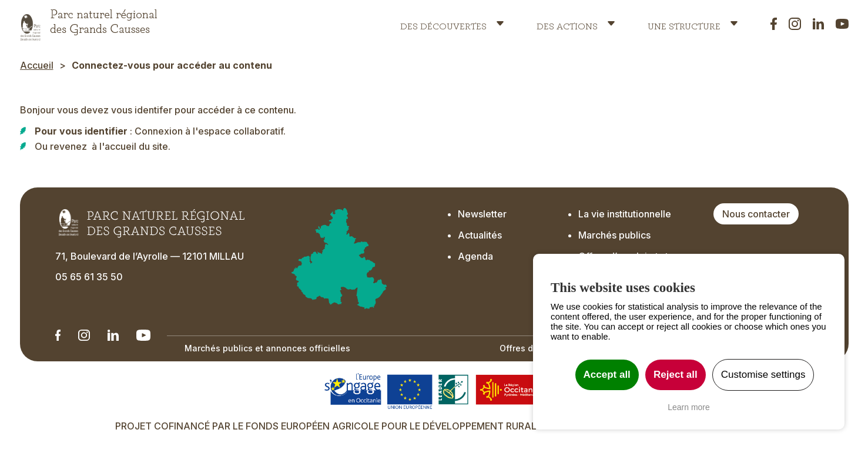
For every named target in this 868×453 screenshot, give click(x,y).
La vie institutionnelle (625, 214)
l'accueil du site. (135, 146)
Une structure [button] (684, 24)
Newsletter (483, 214)
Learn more (689, 407)
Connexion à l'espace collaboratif (209, 131)
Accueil (37, 65)
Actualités (480, 235)
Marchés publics (614, 235)
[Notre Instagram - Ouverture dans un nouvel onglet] (84, 335)
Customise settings (763, 375)
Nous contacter (756, 214)
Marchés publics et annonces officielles (267, 348)
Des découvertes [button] (443, 24)
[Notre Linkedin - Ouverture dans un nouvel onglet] (58, 335)
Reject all (676, 375)
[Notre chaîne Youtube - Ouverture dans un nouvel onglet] (144, 335)
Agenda (475, 256)
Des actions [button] (567, 24)
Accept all (607, 375)
